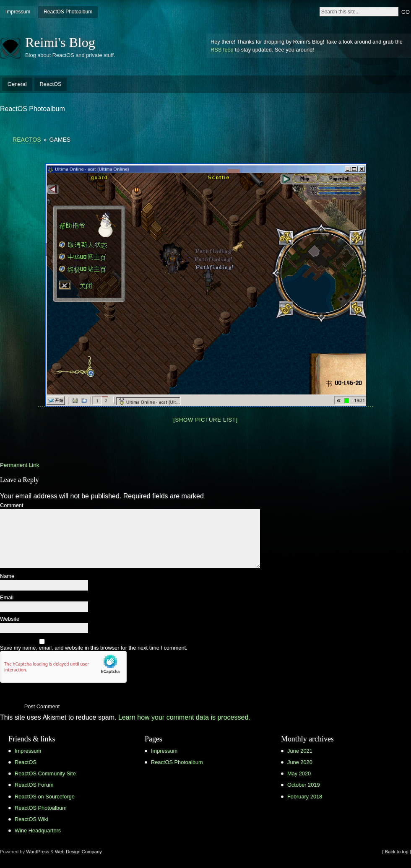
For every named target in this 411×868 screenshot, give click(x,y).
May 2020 (299, 773)
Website (10, 619)
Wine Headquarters (38, 830)
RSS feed (222, 50)
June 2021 (300, 751)
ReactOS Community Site (45, 773)
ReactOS (51, 84)
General (17, 84)
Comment (12, 506)
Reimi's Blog (60, 42)
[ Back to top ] (397, 852)
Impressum (18, 12)
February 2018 (305, 797)
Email (7, 598)
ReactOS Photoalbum (68, 12)
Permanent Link (20, 465)
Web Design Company (78, 852)
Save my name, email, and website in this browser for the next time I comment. (94, 648)
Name (7, 577)
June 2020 (300, 762)
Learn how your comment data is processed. (184, 717)
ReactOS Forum (34, 785)
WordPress (38, 852)
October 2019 (304, 785)
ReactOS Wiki (31, 819)
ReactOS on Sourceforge (45, 797)
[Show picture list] (205, 420)
